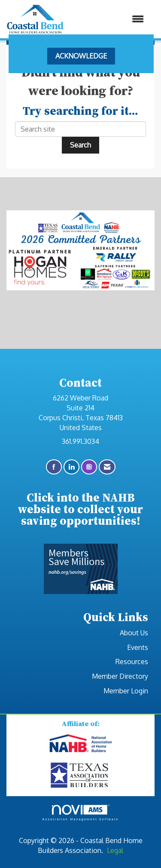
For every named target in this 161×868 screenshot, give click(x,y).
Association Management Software (80, 813)
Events (138, 647)
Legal (115, 850)
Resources (132, 662)
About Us (134, 633)
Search (80, 145)
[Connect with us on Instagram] (89, 467)
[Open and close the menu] (108, 19)
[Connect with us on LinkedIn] (71, 467)
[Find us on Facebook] (54, 467)
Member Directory (120, 676)
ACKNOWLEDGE (81, 56)
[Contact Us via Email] (107, 467)
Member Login (126, 691)
